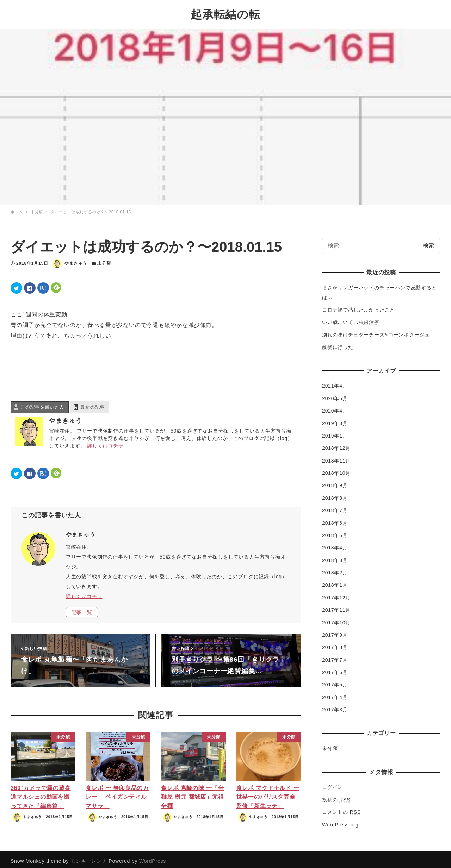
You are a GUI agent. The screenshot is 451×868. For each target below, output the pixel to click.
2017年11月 (336, 606)
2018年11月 (336, 457)
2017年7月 (335, 656)
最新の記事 (92, 404)
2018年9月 (335, 482)
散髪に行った (338, 344)
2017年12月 (336, 594)
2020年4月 (335, 407)
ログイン (332, 784)
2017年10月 (336, 619)
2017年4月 (335, 694)
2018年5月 (335, 532)
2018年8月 (335, 495)
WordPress (153, 857)
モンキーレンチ (89, 857)
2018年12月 (336, 445)
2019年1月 (335, 432)
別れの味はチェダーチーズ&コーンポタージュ (376, 331)
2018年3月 (335, 556)
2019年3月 (335, 420)
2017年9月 (335, 631)
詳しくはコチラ (105, 442)
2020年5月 (335, 395)
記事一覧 (82, 609)
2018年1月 (335, 581)
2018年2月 (335, 569)
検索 (428, 242)
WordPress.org (340, 821)
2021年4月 (335, 382)
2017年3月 (335, 706)
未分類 (104, 260)
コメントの (341, 809)
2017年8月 (335, 644)
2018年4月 (335, 544)
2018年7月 (335, 507)
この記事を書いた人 (42, 404)
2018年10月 (336, 470)
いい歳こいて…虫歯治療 (351, 319)
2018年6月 (335, 519)
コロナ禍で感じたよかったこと (359, 306)
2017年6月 (335, 669)
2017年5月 (335, 681)
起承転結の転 (225, 13)
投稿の (336, 796)
